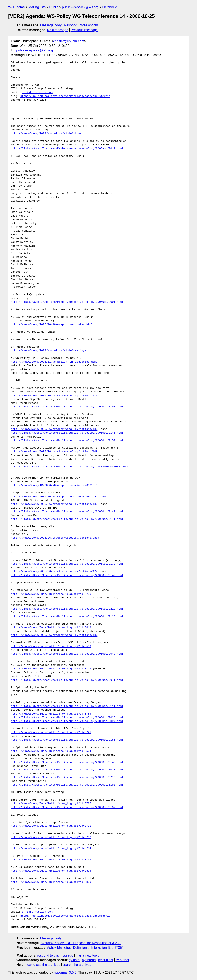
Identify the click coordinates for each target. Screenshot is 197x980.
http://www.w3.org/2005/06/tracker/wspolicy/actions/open (55, 538)
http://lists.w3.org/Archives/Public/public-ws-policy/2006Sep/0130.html (67, 564)
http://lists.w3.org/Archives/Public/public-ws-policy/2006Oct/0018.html (67, 770)
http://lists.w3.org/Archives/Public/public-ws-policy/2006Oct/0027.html (67, 721)
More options (89, 25)
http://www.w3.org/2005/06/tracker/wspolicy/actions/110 (54, 396)
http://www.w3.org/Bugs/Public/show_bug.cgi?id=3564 (51, 751)
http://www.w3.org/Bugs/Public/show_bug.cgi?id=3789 (51, 714)
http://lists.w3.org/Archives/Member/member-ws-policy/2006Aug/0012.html (67, 149)
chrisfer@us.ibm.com (69, 41)
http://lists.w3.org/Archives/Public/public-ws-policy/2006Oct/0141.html (67, 519)
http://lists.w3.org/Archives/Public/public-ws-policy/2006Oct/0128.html (67, 617)
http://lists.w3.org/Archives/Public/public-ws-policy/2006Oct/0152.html (67, 785)
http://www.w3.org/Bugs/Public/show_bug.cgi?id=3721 (51, 732)
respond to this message (55, 955)
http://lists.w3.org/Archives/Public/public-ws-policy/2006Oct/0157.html (67, 807)
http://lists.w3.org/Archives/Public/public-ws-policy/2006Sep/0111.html (67, 706)
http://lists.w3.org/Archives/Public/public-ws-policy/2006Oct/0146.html (67, 433)
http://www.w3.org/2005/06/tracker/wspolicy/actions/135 (54, 429)
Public (54, 7)
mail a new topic (87, 955)
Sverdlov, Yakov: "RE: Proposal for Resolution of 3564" (81, 943)
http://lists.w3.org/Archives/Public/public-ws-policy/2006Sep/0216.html (67, 777)
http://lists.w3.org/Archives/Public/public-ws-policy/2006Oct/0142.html (67, 575)
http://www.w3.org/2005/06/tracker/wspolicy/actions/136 (54, 635)
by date (74, 960)
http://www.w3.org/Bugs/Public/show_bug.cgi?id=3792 (51, 837)
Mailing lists (37, 7)
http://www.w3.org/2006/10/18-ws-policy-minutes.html (52, 325)
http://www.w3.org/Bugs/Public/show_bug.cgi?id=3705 (51, 804)
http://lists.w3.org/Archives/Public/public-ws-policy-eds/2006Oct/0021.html (70, 467)
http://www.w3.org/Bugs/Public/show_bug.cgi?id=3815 (51, 871)
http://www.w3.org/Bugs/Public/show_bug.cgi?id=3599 (51, 646)
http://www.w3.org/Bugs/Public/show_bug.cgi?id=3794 (51, 848)
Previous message (84, 30)
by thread (89, 960)
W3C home (16, 7)
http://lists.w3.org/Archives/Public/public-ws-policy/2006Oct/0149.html (67, 512)
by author (122, 960)
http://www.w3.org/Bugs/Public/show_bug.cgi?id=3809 (51, 882)
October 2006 (112, 7)
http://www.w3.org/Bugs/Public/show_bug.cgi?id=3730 (51, 594)
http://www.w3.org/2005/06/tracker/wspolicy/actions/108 (54, 452)
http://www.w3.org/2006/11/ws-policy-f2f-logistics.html (54, 362)
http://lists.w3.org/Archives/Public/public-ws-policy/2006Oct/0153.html (67, 407)
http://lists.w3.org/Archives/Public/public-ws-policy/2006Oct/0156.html (67, 740)
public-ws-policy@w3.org (80, 7)
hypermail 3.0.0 (65, 972)
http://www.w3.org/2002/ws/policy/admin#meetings (49, 351)
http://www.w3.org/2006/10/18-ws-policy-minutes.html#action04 (59, 497)
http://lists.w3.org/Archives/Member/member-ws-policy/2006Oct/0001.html (67, 302)
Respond (71, 25)
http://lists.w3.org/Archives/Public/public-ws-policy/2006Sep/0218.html (67, 609)
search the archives (77, 965)
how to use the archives (43, 965)
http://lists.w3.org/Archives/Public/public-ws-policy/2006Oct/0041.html (67, 680)
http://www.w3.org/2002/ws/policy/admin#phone (46, 134)
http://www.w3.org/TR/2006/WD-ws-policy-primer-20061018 (54, 485)
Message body (51, 25)
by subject (106, 960)
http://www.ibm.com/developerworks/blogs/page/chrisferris (65, 96)
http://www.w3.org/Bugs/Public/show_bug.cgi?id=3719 (51, 669)
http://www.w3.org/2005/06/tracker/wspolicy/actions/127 (54, 571)
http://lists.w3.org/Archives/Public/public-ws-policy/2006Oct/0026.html (67, 718)
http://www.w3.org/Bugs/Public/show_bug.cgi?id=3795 (51, 860)
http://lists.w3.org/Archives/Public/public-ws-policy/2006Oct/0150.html (67, 441)
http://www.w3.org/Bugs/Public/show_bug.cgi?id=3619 (51, 628)
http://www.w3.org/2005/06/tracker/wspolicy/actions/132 (54, 504)
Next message (58, 30)
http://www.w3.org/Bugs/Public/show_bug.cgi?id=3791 (51, 826)
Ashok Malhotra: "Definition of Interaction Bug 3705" (85, 948)
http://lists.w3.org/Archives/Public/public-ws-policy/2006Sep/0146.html (67, 762)
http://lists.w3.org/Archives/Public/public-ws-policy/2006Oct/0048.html (67, 654)
